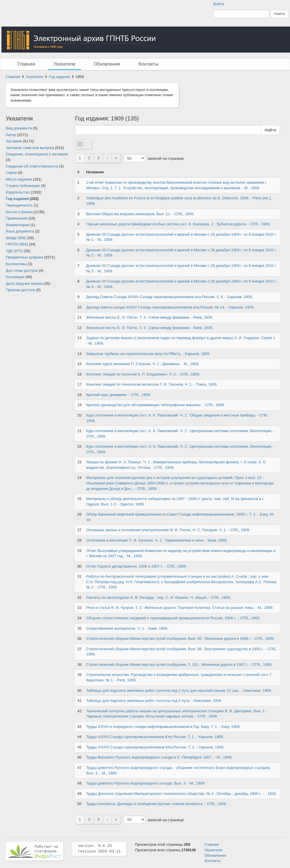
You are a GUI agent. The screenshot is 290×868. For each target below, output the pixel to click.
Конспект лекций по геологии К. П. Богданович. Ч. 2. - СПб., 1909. (143, 374)
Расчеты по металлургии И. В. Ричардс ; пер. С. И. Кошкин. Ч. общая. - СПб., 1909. (158, 597)
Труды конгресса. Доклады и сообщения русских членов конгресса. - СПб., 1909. (156, 804)
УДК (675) (14, 251)
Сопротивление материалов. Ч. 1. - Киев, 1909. (127, 628)
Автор (11, 135)
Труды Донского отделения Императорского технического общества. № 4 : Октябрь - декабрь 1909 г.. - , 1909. (181, 794)
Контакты (148, 64)
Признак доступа (20, 290)
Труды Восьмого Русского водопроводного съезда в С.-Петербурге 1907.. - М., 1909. (159, 757)
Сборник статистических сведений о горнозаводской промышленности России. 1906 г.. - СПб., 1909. (173, 618)
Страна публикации (23, 186)
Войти (218, 4)
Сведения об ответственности (32, 166)
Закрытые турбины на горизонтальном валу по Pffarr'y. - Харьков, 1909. (148, 354)
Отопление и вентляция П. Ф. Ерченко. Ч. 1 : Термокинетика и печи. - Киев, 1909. (157, 540)
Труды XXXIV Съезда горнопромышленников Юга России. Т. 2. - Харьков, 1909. (155, 747)
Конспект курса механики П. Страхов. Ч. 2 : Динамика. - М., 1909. (143, 364)
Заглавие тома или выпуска (30, 148)
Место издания (19, 179)
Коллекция (15, 277)
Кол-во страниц (19, 212)
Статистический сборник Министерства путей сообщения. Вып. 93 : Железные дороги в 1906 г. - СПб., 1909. (180, 639)
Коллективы (16, 264)
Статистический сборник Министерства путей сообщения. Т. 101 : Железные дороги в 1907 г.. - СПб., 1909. (179, 665)
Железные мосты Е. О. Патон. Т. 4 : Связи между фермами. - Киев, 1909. (150, 317)
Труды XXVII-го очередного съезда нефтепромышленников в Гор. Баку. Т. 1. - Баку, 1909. (163, 727)
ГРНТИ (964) (17, 244)
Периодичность (19, 205)
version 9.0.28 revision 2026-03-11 (99, 849)
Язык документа (20, 231)
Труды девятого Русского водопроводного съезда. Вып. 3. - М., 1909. (146, 783)
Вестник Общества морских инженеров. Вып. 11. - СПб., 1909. (140, 214)
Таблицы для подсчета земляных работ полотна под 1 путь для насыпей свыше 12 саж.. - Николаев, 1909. (179, 691)
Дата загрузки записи (24, 284)
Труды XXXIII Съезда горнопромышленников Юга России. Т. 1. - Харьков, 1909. (155, 737)
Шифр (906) (16, 238)
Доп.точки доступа (22, 271)
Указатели (64, 64)
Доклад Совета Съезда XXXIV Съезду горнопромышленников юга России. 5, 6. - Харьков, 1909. (169, 297)
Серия (11, 173)
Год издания (59, 77)
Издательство (18, 192)
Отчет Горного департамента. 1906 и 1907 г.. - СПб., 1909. (136, 566)
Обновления (107, 64)
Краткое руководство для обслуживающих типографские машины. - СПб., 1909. (155, 405)
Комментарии (18, 225)
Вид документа (19, 128)
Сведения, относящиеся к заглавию (37, 154)
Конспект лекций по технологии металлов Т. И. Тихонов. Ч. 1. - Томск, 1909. (152, 384)
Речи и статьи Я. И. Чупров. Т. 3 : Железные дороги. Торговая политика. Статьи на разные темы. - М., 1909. (180, 608)
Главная (26, 64)
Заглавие (14, 141)
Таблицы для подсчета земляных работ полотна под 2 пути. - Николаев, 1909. (154, 701)
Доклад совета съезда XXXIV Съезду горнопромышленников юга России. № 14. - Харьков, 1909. (170, 307)
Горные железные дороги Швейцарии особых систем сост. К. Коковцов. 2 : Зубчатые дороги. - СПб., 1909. (178, 224)
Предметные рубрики (24, 257)
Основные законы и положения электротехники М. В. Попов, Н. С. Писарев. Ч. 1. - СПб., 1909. (168, 530)
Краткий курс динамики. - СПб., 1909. (118, 395)
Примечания (17, 218)
